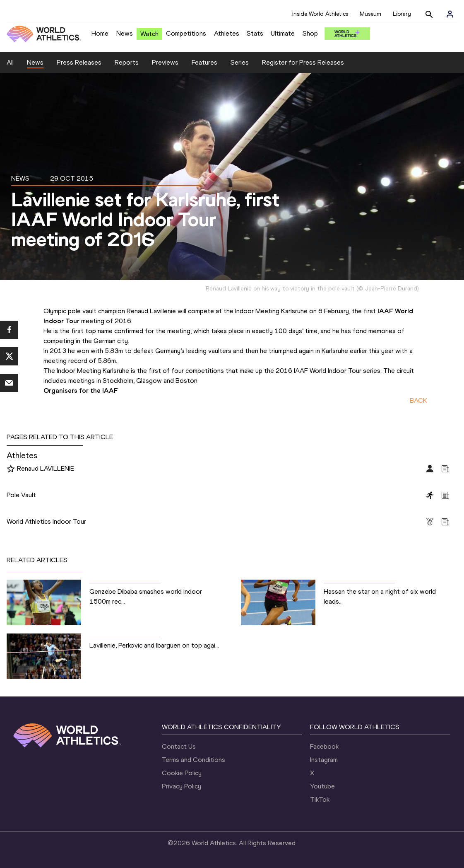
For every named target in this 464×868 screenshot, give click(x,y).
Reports (127, 62)
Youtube (322, 786)
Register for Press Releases (303, 62)
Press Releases (79, 62)
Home (100, 33)
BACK (418, 400)
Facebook (324, 746)
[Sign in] (450, 14)
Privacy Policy (182, 786)
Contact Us (179, 746)
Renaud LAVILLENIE (46, 468)
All (10, 62)
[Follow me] (11, 469)
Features (204, 62)
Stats (255, 33)
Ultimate (283, 33)
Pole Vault (21, 495)
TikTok (320, 799)
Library (402, 14)
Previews (165, 62)
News (125, 33)
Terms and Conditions (194, 760)
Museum (370, 14)
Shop (310, 33)
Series (240, 62)
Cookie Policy (182, 773)
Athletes (227, 33)
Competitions (186, 33)
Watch (149, 34)
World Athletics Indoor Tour (46, 521)
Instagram (324, 760)
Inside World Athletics (320, 14)
